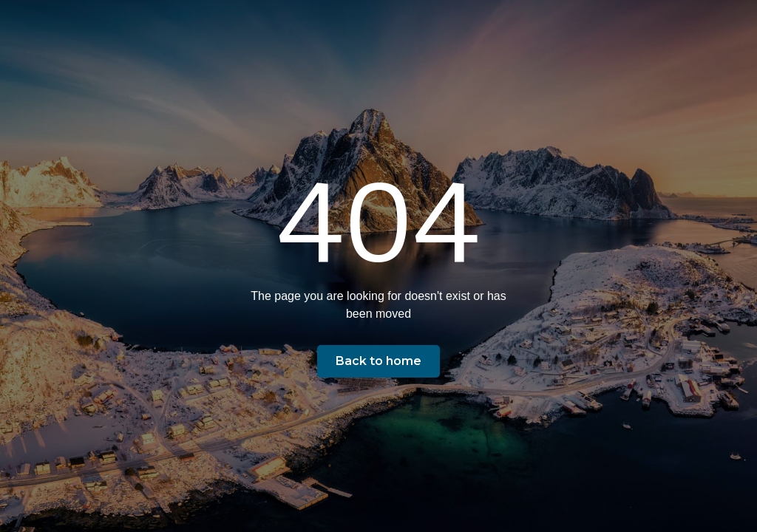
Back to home (378, 361)
